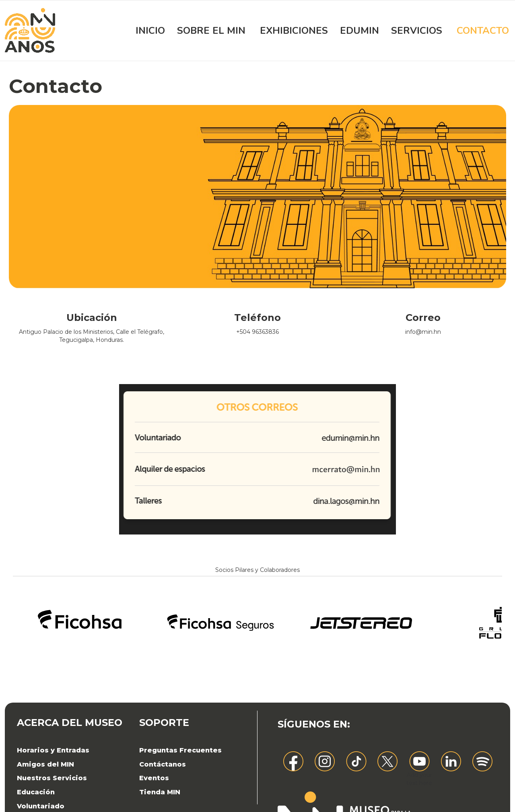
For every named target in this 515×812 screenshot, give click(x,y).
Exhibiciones (294, 31)
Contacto (483, 31)
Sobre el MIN (211, 31)
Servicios (417, 31)
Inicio (150, 31)
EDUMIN (359, 31)
